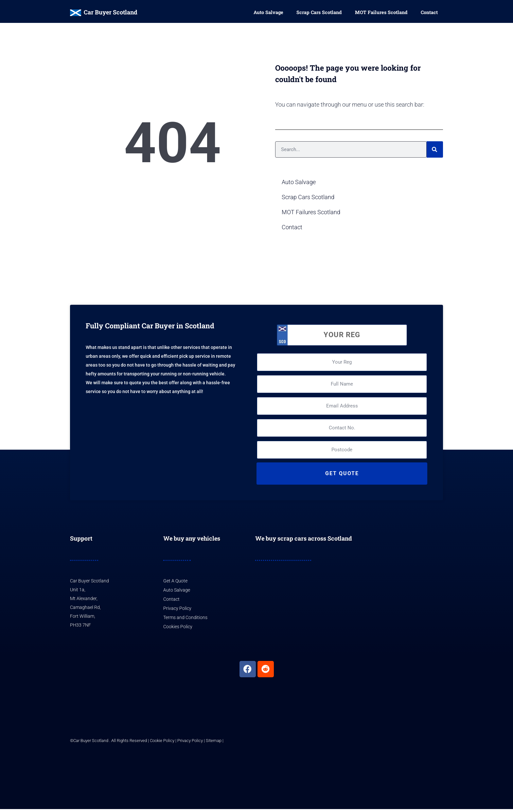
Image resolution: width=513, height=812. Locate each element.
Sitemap (214, 743)
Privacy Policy (177, 611)
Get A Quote (175, 584)
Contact (429, 13)
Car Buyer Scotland (111, 12)
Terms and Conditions (185, 621)
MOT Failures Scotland (381, 13)
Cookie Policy (162, 743)
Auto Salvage (268, 13)
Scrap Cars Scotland (319, 13)
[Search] (435, 153)
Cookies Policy (178, 630)
